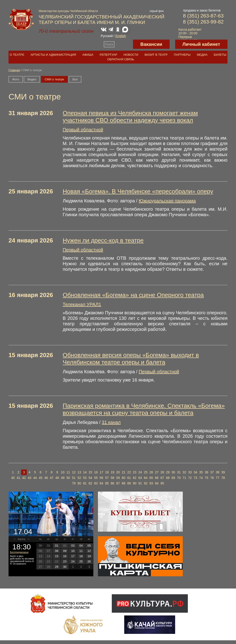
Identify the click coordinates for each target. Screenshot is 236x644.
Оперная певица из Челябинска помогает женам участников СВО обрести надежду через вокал (130, 117)
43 (29, 478)
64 (146, 478)
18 (107, 472)
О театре (17, 55)
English (121, 36)
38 (218, 472)
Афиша (88, 55)
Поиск (109, 44)
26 (151, 472)
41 (18, 478)
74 (201, 478)
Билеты (220, 55)
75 (206, 478)
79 (74, 483)
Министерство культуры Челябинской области (68, 11)
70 (179, 478)
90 (135, 483)
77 (218, 478)
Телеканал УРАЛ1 (82, 304)
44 (35, 478)
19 (112, 472)
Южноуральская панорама (167, 201)
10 (63, 472)
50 (68, 478)
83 (96, 483)
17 (101, 472)
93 (151, 483)
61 (129, 478)
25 (146, 472)
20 (118, 472)
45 (41, 478)
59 (118, 478)
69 (173, 478)
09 (65, 551)
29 (168, 472)
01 (56, 546)
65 (151, 478)
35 (201, 472)
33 (190, 472)
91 (140, 483)
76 (212, 478)
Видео (32, 79)
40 (13, 478)
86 (112, 483)
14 (85, 472)
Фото (16, 79)
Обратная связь (121, 59)
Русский (107, 36)
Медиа (202, 55)
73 (195, 478)
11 (68, 472)
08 (56, 551)
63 (140, 478)
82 (90, 483)
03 (73, 546)
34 (195, 472)
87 (118, 483)
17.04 (23, 532)
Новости (131, 55)
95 (162, 483)
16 (96, 472)
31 (179, 472)
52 (79, 478)
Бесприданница (19, 552)
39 (223, 472)
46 (46, 478)
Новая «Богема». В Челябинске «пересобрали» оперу (138, 191)
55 (96, 478)
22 (129, 472)
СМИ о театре (54, 79)
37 (212, 472)
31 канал (111, 422)
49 (63, 478)
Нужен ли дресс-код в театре (103, 240)
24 (140, 472)
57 (107, 478)
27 (157, 472)
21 (124, 472)
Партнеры (182, 55)
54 (90, 478)
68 (168, 478)
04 (81, 546)
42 (24, 478)
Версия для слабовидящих (124, 44)
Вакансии (151, 44)
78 (223, 478)
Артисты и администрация (53, 55)
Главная (14, 70)
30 (173, 472)
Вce (75, 79)
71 (184, 478)
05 (89, 546)
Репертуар (109, 55)
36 (206, 472)
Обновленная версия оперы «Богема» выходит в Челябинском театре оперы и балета (131, 359)
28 (162, 472)
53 (85, 478)
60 (124, 478)
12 (74, 472)
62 (135, 478)
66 (157, 478)
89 (129, 483)
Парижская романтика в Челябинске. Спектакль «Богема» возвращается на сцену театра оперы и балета (144, 409)
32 (184, 472)
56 (101, 478)
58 (112, 478)
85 (107, 483)
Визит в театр (156, 55)
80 (79, 483)
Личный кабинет (201, 44)
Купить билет (140, 513)
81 (85, 483)
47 (52, 478)
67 (162, 478)
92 (146, 483)
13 (79, 472)
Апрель (22, 539)
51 (74, 478)
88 (124, 483)
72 (190, 478)
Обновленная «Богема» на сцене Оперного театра (133, 295)
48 (57, 478)
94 (157, 483)
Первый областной (83, 130)
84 (101, 483)
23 (135, 472)
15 (90, 472)
